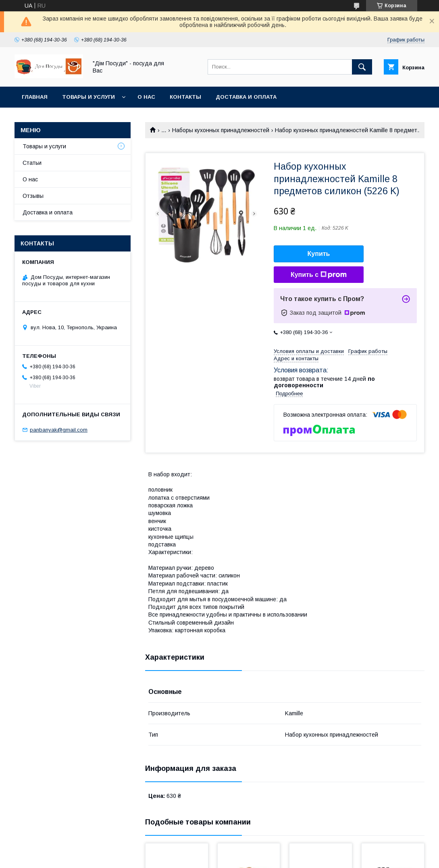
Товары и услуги (88, 97)
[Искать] (362, 67)
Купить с (319, 275)
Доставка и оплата (246, 97)
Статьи (32, 163)
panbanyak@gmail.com (59, 430)
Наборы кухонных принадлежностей (221, 130)
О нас (146, 97)
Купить (319, 254)
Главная (35, 97)
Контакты (185, 97)
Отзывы (33, 196)
